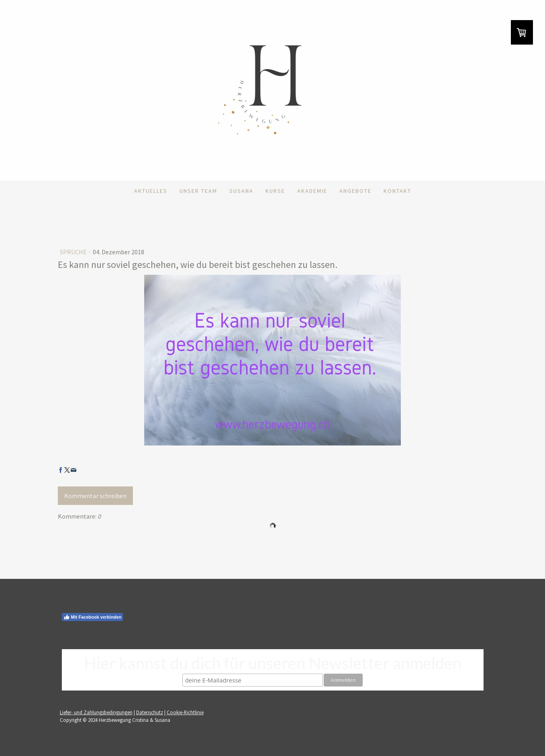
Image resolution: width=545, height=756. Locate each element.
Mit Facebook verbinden (93, 617)
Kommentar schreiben (95, 496)
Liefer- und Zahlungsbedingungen (96, 712)
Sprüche (74, 252)
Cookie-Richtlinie (185, 712)
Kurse (275, 191)
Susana (241, 191)
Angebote (355, 191)
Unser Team (198, 191)
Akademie (312, 191)
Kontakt (397, 191)
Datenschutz (150, 712)
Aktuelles (151, 191)
